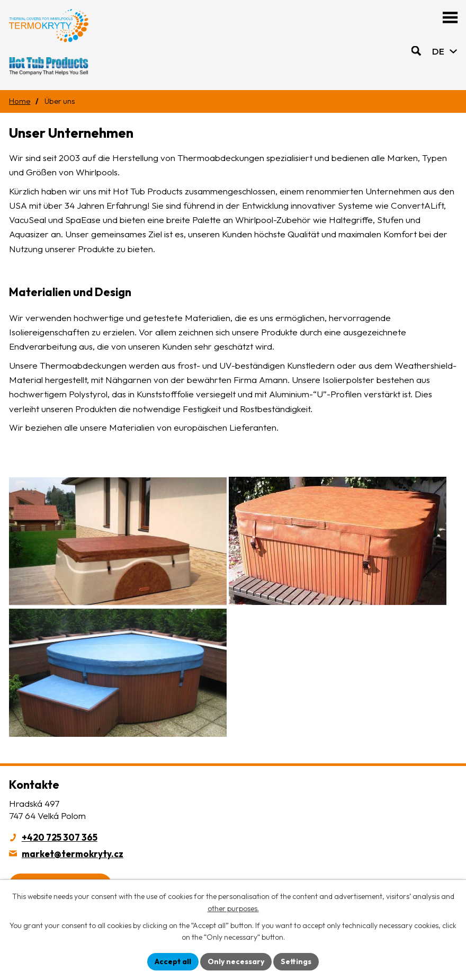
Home (20, 101)
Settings (296, 961)
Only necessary (236, 961)
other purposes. (233, 908)
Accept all (173, 961)
